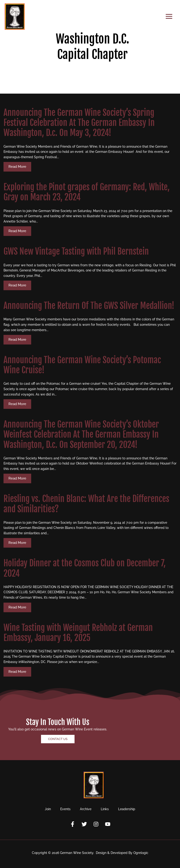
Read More (17, 167)
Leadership (127, 809)
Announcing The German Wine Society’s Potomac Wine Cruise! (82, 365)
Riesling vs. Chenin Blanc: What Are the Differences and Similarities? (86, 504)
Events (65, 809)
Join (48, 809)
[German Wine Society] (15, 16)
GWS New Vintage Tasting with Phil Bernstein (76, 251)
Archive (86, 809)
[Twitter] (84, 824)
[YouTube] (108, 824)
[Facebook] (73, 824)
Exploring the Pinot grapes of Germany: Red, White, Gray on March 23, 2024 (87, 192)
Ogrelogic (141, 853)
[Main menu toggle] (169, 16)
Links (105, 809)
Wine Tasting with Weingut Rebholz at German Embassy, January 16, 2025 (78, 633)
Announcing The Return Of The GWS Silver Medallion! (89, 306)
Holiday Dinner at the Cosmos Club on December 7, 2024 (85, 568)
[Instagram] (96, 824)
